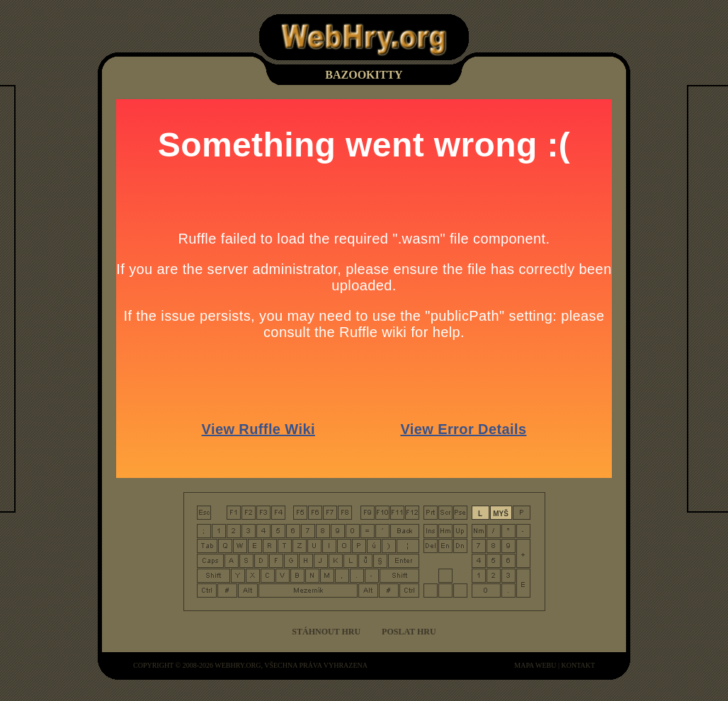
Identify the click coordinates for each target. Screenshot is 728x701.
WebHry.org (238, 665)
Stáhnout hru (326, 632)
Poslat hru (409, 632)
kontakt (578, 665)
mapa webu (535, 665)
